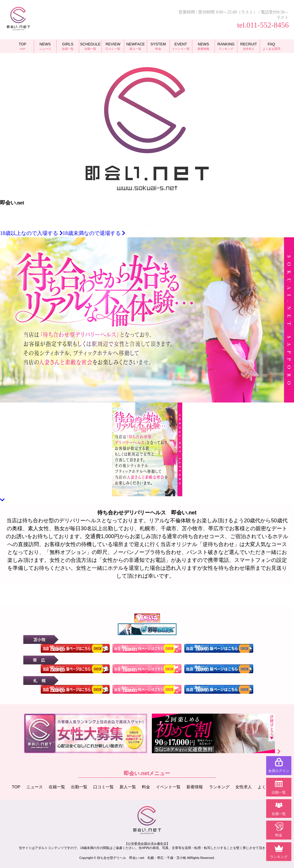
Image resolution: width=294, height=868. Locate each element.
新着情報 (195, 787)
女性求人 (244, 787)
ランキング (219, 787)
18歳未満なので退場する (94, 233)
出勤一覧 (79, 787)
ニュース (35, 787)
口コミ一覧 (103, 787)
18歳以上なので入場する (31, 233)
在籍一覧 (57, 787)
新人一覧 (128, 787)
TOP (16, 787)
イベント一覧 (168, 787)
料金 (146, 787)
